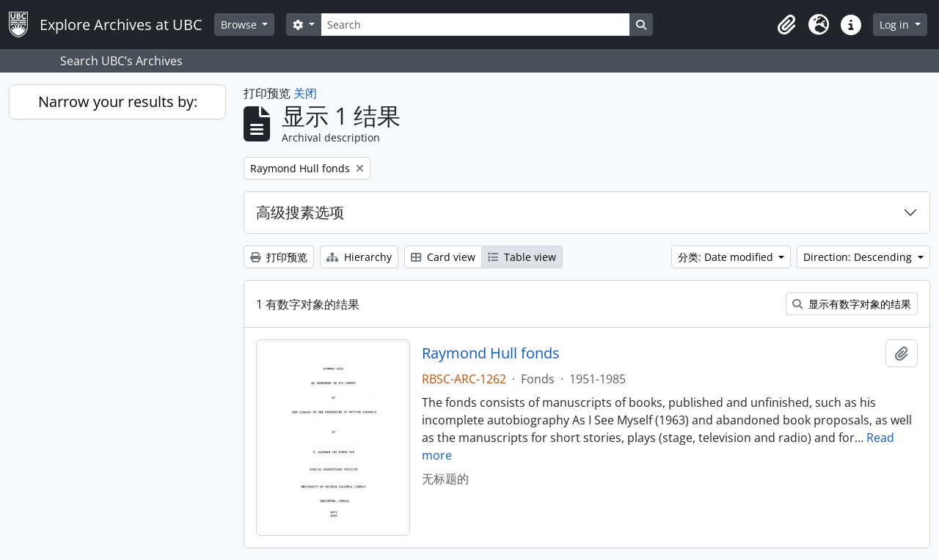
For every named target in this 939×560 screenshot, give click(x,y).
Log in (896, 25)
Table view (522, 257)
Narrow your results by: (118, 102)
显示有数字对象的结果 (852, 304)
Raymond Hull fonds (491, 353)
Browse (240, 25)
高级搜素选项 (300, 212)
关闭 (305, 93)
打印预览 (279, 257)
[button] (786, 25)
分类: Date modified (727, 257)
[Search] (475, 25)
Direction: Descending (859, 257)
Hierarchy (359, 257)
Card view (443, 257)
